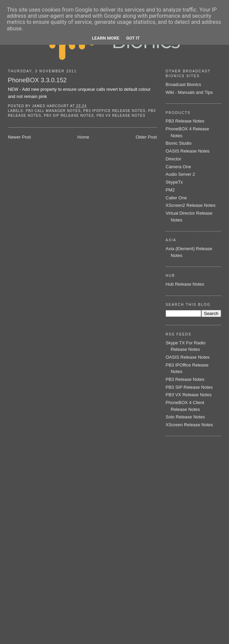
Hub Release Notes (185, 284)
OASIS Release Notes (188, 151)
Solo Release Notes (185, 417)
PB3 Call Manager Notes (53, 111)
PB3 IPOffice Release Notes (114, 111)
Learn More (106, 38)
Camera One (178, 167)
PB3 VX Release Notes (121, 116)
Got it (133, 38)
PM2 (170, 190)
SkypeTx (174, 182)
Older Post (146, 137)
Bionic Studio (179, 143)
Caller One (176, 198)
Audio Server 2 (180, 174)
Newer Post (19, 137)
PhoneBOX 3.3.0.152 (37, 80)
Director (174, 159)
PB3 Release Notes (185, 121)
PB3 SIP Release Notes (69, 116)
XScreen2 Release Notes (191, 205)
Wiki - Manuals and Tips (189, 92)
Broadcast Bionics (184, 84)
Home (83, 137)
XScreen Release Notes (190, 425)
